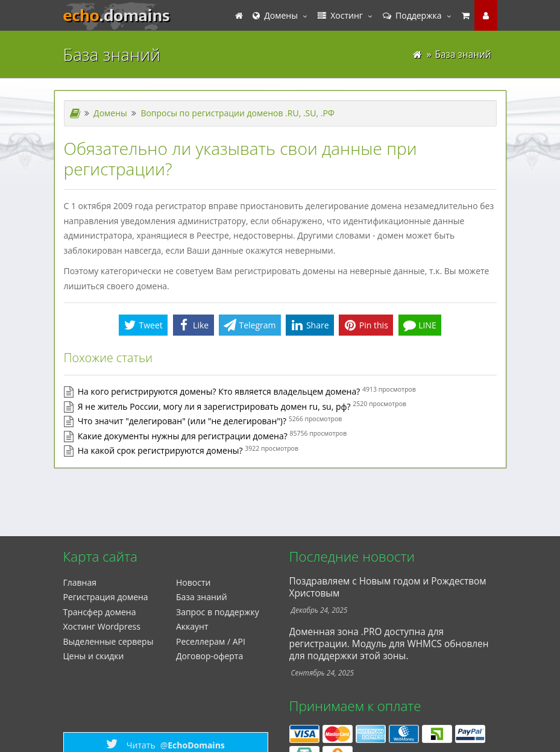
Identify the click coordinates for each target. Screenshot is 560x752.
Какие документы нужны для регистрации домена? (183, 436)
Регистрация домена (106, 597)
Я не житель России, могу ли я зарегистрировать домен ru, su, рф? (214, 406)
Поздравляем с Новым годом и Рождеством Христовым (388, 587)
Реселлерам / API (211, 641)
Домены (275, 15)
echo (117, 15)
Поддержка (412, 15)
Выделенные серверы (109, 641)
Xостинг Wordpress (102, 626)
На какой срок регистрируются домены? (160, 450)
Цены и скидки (94, 656)
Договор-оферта (209, 656)
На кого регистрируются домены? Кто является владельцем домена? (219, 391)
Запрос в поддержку (218, 612)
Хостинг (340, 15)
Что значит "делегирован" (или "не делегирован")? (182, 421)
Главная (80, 582)
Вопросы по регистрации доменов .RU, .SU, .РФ (238, 113)
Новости (193, 582)
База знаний (202, 597)
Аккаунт (192, 626)
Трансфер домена (100, 612)
